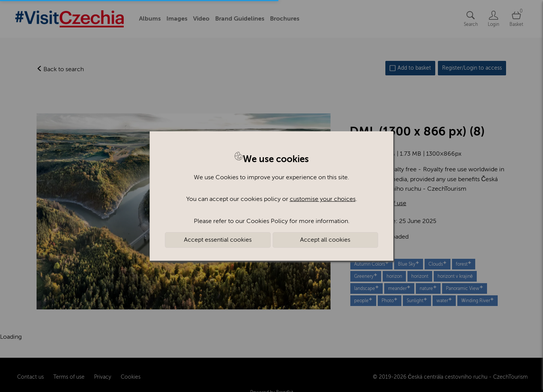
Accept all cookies (325, 240)
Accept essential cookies (218, 240)
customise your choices (323, 199)
